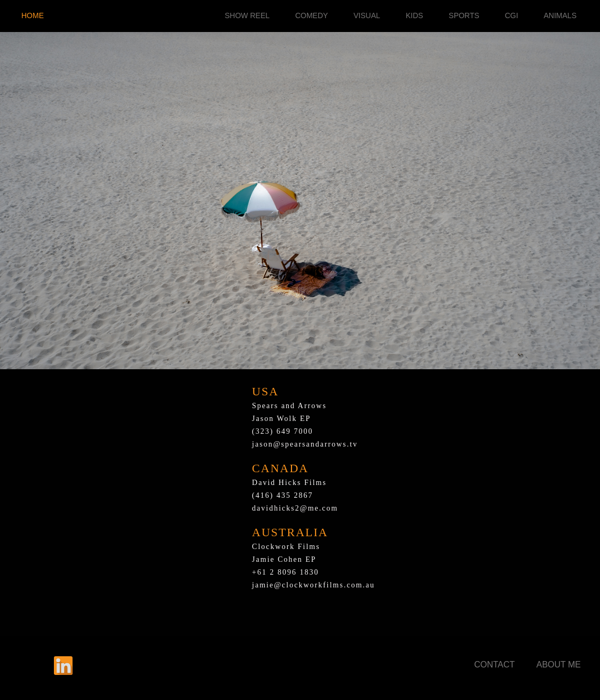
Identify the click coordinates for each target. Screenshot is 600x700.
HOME (33, 15)
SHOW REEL (247, 15)
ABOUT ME (559, 665)
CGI (512, 15)
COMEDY (311, 15)
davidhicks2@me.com (295, 508)
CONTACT (494, 665)
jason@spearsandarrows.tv (305, 444)
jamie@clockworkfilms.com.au (313, 585)
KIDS (415, 15)
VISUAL (367, 15)
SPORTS (464, 15)
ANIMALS (560, 15)
